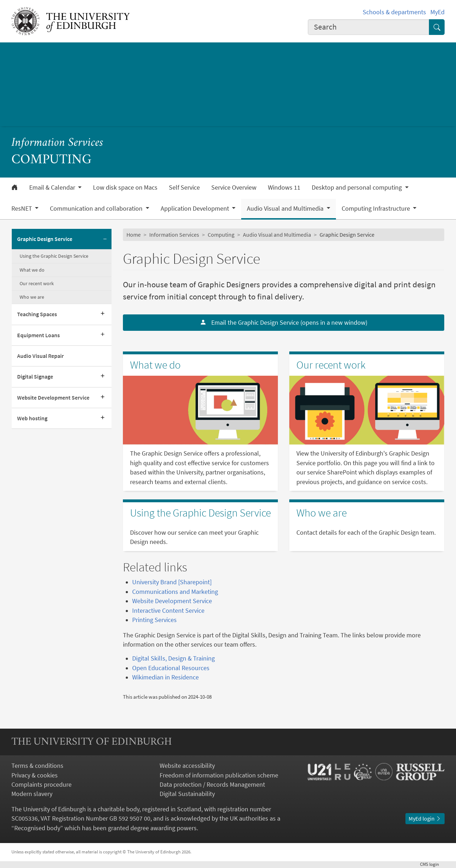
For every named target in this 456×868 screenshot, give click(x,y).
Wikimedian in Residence (165, 677)
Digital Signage (35, 377)
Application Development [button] (196, 209)
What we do (32, 270)
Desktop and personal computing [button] (357, 188)
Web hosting (32, 418)
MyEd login (425, 819)
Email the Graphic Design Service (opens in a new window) (284, 322)
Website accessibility (187, 766)
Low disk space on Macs (125, 188)
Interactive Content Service (168, 611)
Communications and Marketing (175, 592)
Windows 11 (284, 188)
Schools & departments (394, 12)
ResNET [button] (22, 209)
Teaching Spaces (37, 314)
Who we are (32, 297)
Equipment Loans (38, 335)
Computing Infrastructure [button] (377, 209)
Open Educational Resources (171, 668)
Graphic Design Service (45, 239)
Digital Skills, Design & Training (173, 658)
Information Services (57, 143)
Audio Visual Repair (40, 356)
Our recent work (37, 283)
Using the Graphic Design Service (54, 256)
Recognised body (37, 828)
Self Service (184, 188)
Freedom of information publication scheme (219, 775)
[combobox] (369, 27)
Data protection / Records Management (212, 785)
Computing (221, 235)
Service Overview (234, 188)
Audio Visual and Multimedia (277, 235)
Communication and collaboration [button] (97, 209)
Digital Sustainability (187, 794)
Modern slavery (32, 794)
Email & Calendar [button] (53, 188)
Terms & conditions (37, 766)
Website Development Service (53, 398)
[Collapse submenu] (105, 239)
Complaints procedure (42, 785)
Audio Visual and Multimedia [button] (286, 209)
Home (134, 235)
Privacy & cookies (35, 775)
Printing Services (154, 620)
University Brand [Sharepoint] (172, 582)
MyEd (437, 12)
